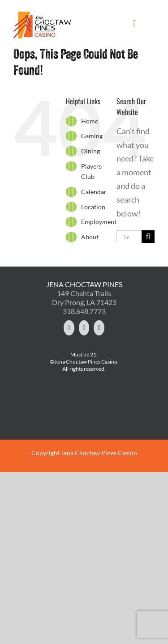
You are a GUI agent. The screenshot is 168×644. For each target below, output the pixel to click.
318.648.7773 (84, 311)
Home (90, 121)
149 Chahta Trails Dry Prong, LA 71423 (84, 298)
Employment (99, 222)
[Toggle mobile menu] (135, 23)
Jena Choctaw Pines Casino (99, 453)
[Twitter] (69, 328)
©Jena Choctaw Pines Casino (84, 362)
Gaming (92, 136)
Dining (90, 151)
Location (93, 207)
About (90, 237)
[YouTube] (99, 328)
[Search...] (129, 237)
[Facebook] (84, 328)
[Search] (148, 237)
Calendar (94, 192)
